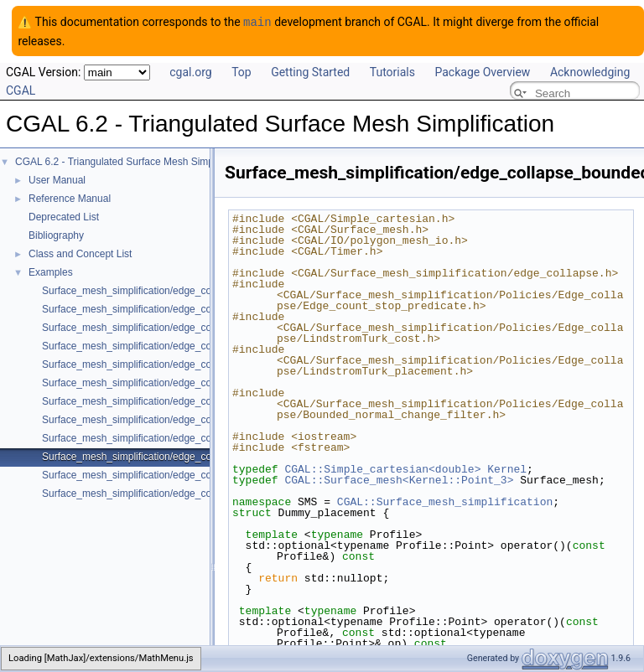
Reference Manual (70, 198)
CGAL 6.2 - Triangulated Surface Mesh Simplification (132, 161)
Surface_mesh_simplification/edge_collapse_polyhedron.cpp (177, 308)
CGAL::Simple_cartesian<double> (382, 468)
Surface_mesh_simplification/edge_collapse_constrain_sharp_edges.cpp (205, 382)
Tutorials (392, 71)
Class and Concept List (80, 253)
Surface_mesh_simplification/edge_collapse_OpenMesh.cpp (177, 327)
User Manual (57, 179)
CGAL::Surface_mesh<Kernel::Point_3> (399, 479)
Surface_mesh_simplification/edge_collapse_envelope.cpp (173, 290)
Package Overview (482, 71)
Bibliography (56, 235)
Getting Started (310, 71)
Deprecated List (64, 216)
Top (241, 71)
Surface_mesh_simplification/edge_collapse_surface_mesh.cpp (184, 419)
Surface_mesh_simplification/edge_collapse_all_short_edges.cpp (188, 437)
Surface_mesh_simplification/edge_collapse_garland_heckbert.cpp (191, 493)
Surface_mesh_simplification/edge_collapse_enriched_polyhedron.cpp (199, 345)
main (257, 21)
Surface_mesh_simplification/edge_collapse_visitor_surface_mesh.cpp (200, 474)
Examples (51, 271)
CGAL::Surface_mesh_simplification (445, 501)
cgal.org (190, 71)
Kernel (507, 468)
